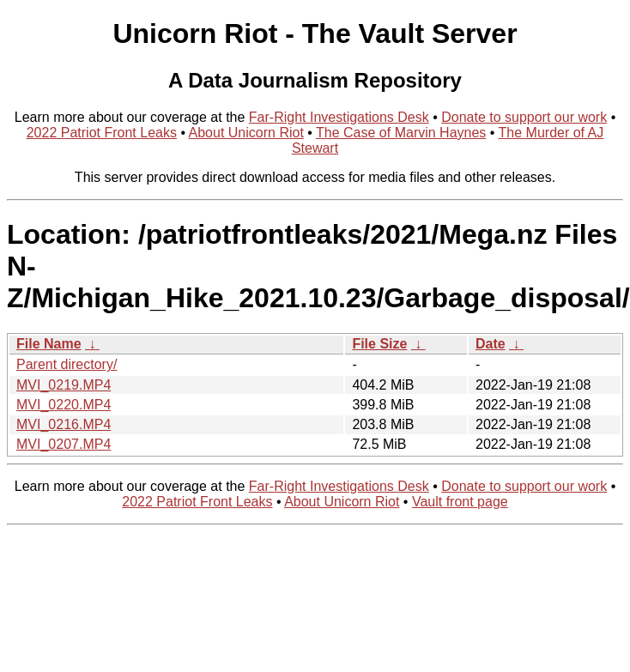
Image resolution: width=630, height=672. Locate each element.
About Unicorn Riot (246, 133)
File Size (379, 344)
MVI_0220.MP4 (64, 405)
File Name (49, 344)
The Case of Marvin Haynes (401, 133)
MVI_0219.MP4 (64, 385)
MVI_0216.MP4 (64, 424)
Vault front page (460, 502)
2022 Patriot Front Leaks (102, 133)
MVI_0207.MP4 (64, 444)
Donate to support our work (524, 117)
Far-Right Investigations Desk (339, 117)
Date (491, 344)
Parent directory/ (67, 364)
